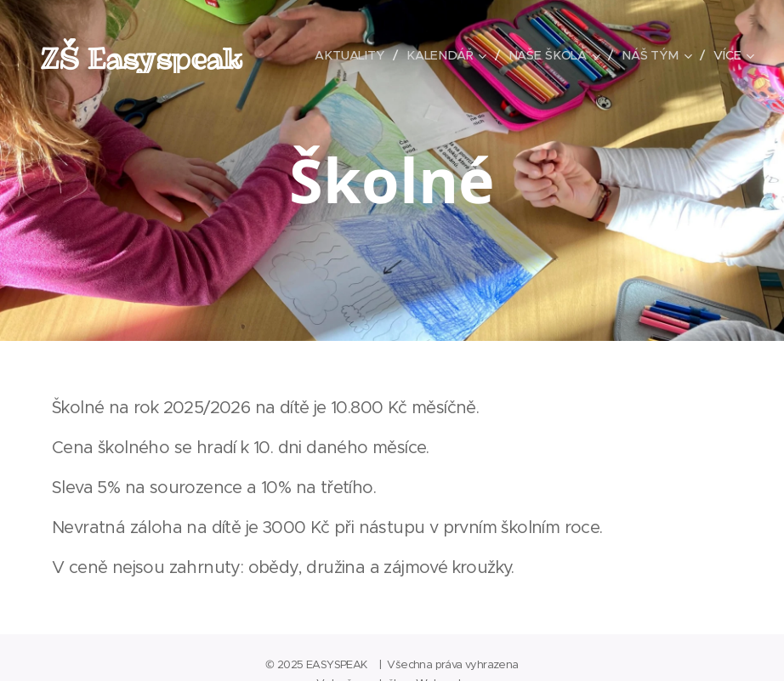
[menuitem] (350, 55)
